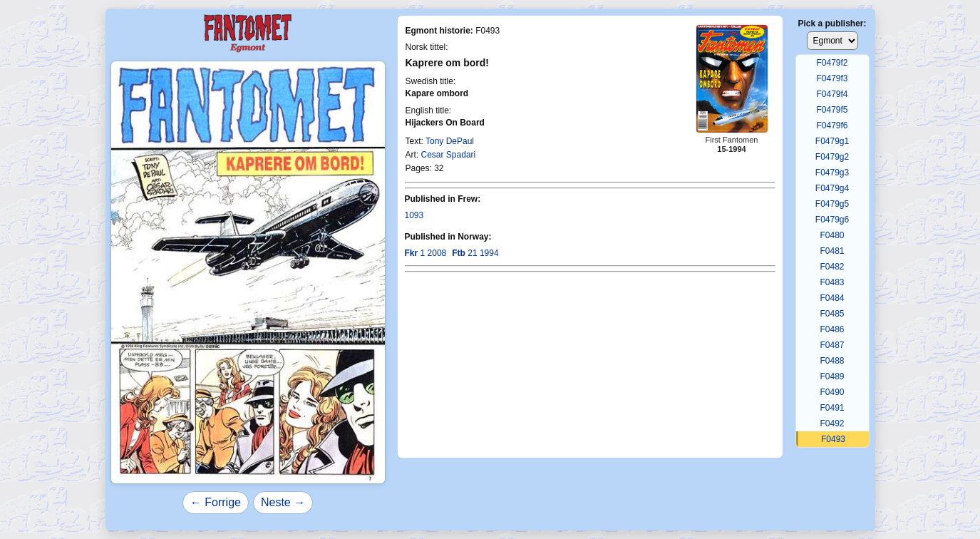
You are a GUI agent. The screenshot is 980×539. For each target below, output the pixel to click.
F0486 (832, 329)
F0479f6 (832, 125)
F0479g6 (832, 220)
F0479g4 (832, 188)
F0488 (832, 361)
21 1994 (475, 253)
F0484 (832, 298)
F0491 (832, 408)
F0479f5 (832, 110)
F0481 (832, 251)
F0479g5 (832, 204)
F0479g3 (832, 173)
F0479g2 (832, 157)
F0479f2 (832, 63)
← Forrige (216, 502)
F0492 (832, 423)
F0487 (832, 345)
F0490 (832, 392)
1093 (414, 215)
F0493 (833, 439)
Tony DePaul (450, 141)
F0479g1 (832, 141)
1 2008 (426, 253)
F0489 (832, 376)
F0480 (832, 235)
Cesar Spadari (449, 155)
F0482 (832, 267)
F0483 (832, 282)
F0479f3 (832, 78)
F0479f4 (832, 94)
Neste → (283, 502)
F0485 (832, 314)
